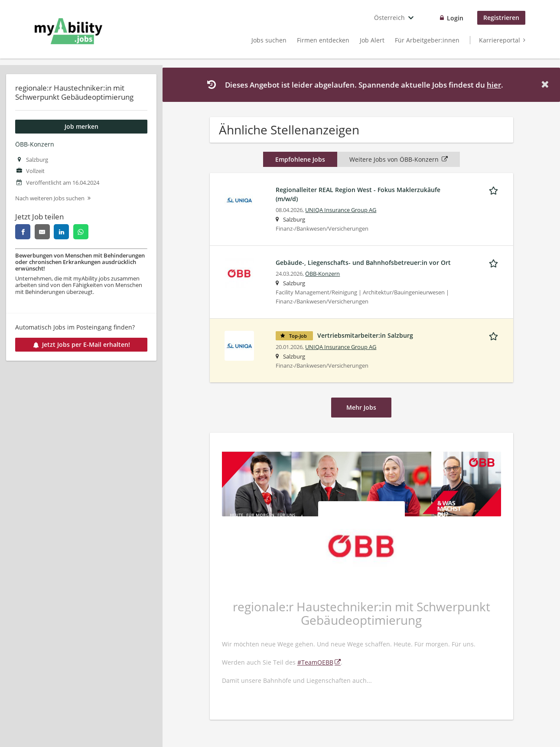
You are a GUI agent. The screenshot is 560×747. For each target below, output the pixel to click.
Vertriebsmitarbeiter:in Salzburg (365, 335)
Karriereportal (500, 40)
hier (494, 85)
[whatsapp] (81, 232)
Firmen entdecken (323, 40)
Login (455, 18)
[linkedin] (61, 232)
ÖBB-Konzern (35, 144)
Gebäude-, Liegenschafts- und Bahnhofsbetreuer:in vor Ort (363, 263)
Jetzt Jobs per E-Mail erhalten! (81, 344)
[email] (42, 232)
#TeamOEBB (315, 662)
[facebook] (23, 232)
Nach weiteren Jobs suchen (50, 198)
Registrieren (501, 18)
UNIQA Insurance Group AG (341, 210)
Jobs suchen (269, 40)
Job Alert (372, 40)
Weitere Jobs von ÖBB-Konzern (399, 159)
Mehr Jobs (361, 407)
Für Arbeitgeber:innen (427, 40)
